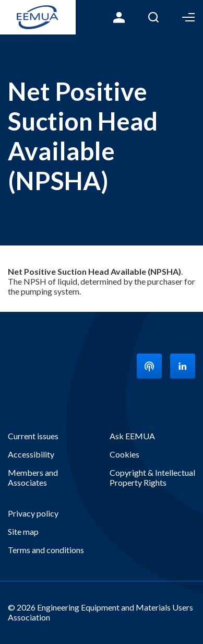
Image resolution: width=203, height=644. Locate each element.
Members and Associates (33, 477)
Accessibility (31, 454)
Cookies (124, 454)
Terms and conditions (46, 550)
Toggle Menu (188, 17)
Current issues (33, 436)
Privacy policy (33, 513)
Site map (23, 531)
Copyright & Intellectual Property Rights (152, 477)
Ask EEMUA (132, 436)
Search (153, 17)
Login (119, 17)
